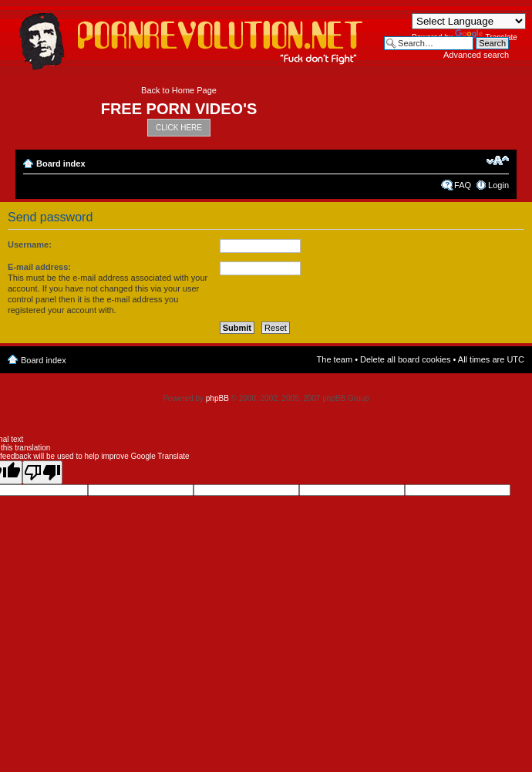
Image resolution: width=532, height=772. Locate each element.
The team (335, 359)
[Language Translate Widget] (469, 21)
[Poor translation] (42, 472)
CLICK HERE (179, 128)
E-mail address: (39, 267)
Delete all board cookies (405, 359)
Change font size (498, 160)
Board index (61, 164)
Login (498, 185)
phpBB (217, 398)
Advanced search (476, 55)
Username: (30, 244)
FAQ (463, 185)
